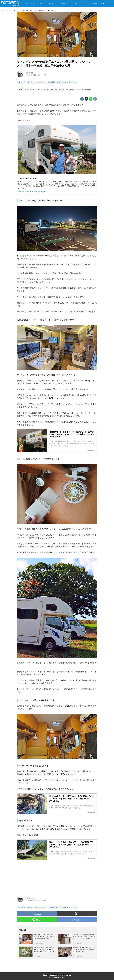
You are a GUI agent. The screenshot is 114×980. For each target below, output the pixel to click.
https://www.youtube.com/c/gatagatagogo (32, 192)
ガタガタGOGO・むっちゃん (35, 75)
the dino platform (59, 977)
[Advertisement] (57, 877)
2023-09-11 (29, 73)
